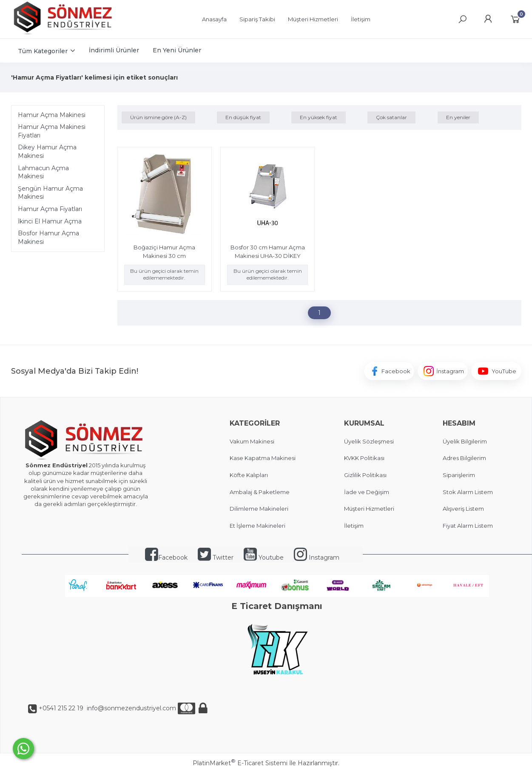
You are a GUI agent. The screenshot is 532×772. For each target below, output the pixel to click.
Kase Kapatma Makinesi (263, 458)
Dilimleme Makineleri (259, 509)
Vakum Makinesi (252, 441)
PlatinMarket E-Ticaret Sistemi (240, 763)
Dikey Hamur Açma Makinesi (47, 152)
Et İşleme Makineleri (257, 526)
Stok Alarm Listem (468, 492)
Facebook (166, 558)
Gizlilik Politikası (365, 475)
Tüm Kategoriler (43, 51)
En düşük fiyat (243, 117)
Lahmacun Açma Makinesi (43, 172)
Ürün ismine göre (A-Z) (158, 117)
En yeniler (458, 117)
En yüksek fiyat (319, 117)
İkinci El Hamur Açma (50, 221)
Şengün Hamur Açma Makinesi (50, 193)
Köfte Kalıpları (249, 475)
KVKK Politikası (364, 458)
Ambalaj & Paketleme (260, 492)
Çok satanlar (391, 117)
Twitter (216, 558)
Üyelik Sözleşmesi (369, 441)
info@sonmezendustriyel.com (131, 708)
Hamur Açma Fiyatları (50, 209)
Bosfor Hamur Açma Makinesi (48, 237)
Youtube (264, 558)
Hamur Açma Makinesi (52, 115)
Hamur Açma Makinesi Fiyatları (52, 131)
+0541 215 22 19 (61, 708)
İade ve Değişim (367, 492)
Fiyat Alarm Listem (468, 526)
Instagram (317, 558)
